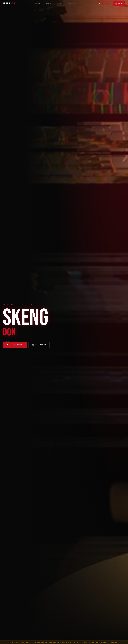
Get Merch (39, 345)
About (60, 4)
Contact (72, 4)
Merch (49, 4)
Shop (119, 4)
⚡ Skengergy (104, 4)
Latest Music (15, 345)
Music (38, 4)
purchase (113, 642)
